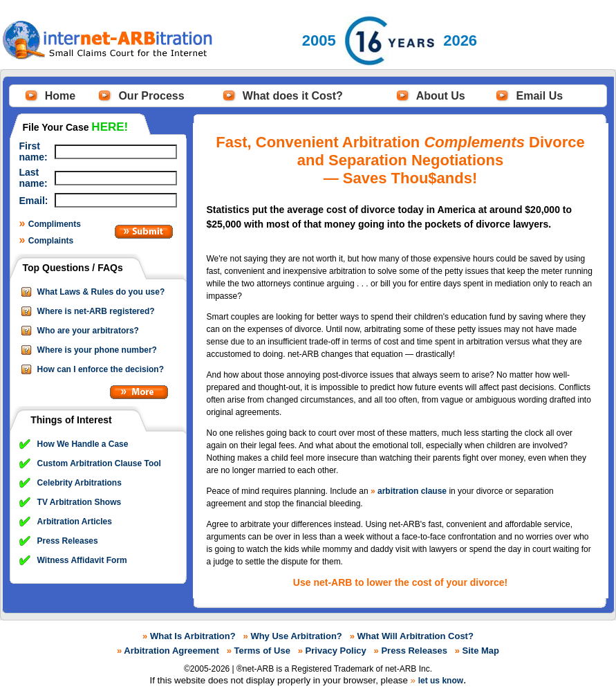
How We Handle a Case (83, 444)
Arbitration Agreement (171, 651)
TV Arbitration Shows (80, 502)
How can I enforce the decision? (101, 369)
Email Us (540, 96)
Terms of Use (262, 651)
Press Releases (68, 541)
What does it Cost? (293, 96)
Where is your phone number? (97, 350)
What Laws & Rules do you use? (101, 292)
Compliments (55, 224)
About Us (441, 96)
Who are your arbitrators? (88, 331)
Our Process (151, 96)
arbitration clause (412, 491)
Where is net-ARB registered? (96, 311)
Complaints (51, 241)
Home (60, 96)
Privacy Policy (336, 651)
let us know (441, 681)
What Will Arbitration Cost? (416, 636)
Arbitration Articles (75, 522)
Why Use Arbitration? (296, 636)
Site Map (481, 651)
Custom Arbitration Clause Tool (99, 463)
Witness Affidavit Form (82, 560)
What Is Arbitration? (193, 636)
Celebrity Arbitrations (80, 483)
